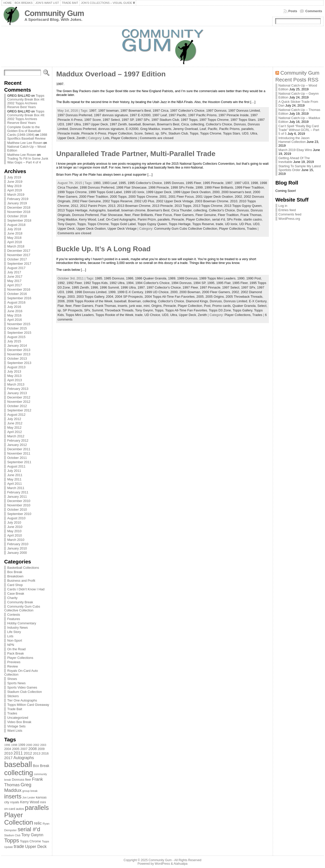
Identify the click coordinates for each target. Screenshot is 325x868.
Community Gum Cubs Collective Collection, (186, 229)
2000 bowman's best (236, 192)
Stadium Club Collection (25, 692)
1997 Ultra (73, 124)
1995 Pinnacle (213, 183)
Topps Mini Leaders (80, 315)
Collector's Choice (219, 124)
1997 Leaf (160, 115)
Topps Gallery (242, 310)
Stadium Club (178, 133)
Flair (60, 306)
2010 (234, 201)
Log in (283, 206)
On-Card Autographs (121, 219)
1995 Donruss (174, 183)
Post (207, 306)
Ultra (254, 133)
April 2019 (14, 190)
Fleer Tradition (228, 215)
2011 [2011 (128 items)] (18, 753)
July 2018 (14, 229)
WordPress (162, 864)
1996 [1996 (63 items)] (7, 745)
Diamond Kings (197, 301)
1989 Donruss (187, 278)
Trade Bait (15, 709)
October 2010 (17, 510)
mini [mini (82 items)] (43, 802)
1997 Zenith (118, 124)
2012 (74, 206)
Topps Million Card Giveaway (28, 705)
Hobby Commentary (22, 623)
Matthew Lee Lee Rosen (25, 143)
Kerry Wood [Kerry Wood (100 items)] (30, 802)
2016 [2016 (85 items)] (45, 753)
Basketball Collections (23, 568)
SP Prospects (72, 310)
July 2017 (14, 272)
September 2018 (19, 220)
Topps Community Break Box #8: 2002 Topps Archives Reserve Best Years (26, 101)
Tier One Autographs (22, 700)
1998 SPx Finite (182, 187)
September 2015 (19, 333)
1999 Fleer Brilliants (219, 187)
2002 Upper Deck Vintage (175, 201)
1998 (254, 183)
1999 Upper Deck (159, 192)
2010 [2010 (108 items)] (8, 753)
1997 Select (111, 120)
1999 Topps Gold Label (105, 192)
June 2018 (15, 233)
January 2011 (17, 497)
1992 (61, 283)
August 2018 (16, 225)
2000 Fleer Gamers (216, 292)
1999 (199, 187)
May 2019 (14, 186)
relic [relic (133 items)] (38, 823)
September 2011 (19, 462)
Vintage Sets (16, 726)
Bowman (149, 124)
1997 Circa (160, 111)
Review (12, 666)
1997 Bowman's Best (136, 111)
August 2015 (16, 337)
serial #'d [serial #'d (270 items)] (29, 829)
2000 (216, 192)
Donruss (240, 124)
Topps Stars (232, 133)
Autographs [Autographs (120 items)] (24, 758)
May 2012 (14, 428)
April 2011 (14, 484)
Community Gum (54, 13)
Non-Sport (14, 640)
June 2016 (15, 311)
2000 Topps (118, 197)
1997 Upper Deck (95, 124)
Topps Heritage (180, 224)
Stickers (13, 696)
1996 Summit (109, 287)
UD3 (245, 133)
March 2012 (16, 436)
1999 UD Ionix (134, 192)
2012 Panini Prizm (93, 206)
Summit (97, 310)
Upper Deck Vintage (122, 229)
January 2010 (17, 548)
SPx (164, 133)
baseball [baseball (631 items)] (18, 764)
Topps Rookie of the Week (114, 315)
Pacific (213, 129)
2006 (61, 301)
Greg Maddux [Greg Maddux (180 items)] (18, 787)
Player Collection (120, 133)
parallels (248, 129)
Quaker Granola (244, 306)
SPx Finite (234, 219)
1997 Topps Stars (243, 120)
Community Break (20, 602)
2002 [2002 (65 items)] (36, 745)
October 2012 (17, 406)
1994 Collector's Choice (152, 283)
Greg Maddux (150, 129)
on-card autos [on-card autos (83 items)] (14, 809)
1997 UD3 (242, 183)
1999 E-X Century (130, 292)
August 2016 (16, 302)
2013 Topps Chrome (208, 206)
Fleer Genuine (206, 215)
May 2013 (14, 376)
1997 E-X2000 (140, 115)
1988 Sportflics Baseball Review (27, 137)
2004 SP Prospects (129, 297)
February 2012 (18, 440)
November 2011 (19, 453)
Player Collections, (233, 229)
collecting (197, 124)
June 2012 (15, 423)
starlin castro (253, 219)
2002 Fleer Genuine (86, 201)
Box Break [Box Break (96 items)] (41, 766)
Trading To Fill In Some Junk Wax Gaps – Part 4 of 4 (28, 160)
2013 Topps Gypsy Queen (243, 206)
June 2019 (15, 182)
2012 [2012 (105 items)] (28, 753)
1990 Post (254, 278)
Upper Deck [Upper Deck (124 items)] (36, 846)
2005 (200, 297)
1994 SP (199, 283)
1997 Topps (189, 120)
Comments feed (290, 214)
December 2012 (19, 397)
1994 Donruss (182, 283)
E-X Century (258, 301)
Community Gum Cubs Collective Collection (22, 608)
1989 (172, 278)
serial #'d (218, 219)
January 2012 (17, 445)
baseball (135, 124)
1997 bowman (108, 111)
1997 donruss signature (111, 115)
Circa (185, 124)
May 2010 (14, 531)
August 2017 (16, 268)
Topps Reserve (203, 224)
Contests (14, 615)
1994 (130, 283)
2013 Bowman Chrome (134, 206)
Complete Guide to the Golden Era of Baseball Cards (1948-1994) (24, 131)
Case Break (16, 594)
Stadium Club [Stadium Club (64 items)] (12, 835)
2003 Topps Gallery (90, 297)
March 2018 (16, 246)
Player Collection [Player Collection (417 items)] (19, 819)
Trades (12, 713)
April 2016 (14, 320)
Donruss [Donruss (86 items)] (18, 780)
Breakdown (15, 576)
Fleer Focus (164, 215)
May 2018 (14, 238)
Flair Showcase (112, 215)
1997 (93, 111)
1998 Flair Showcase (131, 187)
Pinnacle (178, 219)
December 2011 (19, 449)
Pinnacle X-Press (94, 133)
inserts (167, 129)
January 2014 (17, 346)
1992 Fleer (74, 283)
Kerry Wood (87, 219)
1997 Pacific (177, 115)
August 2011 (16, 466)
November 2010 (19, 505)
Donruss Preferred (83, 129)
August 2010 (16, 518)
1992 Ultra (117, 283)
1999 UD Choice (157, 292)
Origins (157, 306)
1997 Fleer (190, 287)
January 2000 (17, 553)
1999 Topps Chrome (72, 192)
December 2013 (19, 350)
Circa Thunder (182, 210)
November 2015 (19, 324)
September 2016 (19, 298)
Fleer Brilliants (143, 215)
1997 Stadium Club (165, 120)
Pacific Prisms (229, 129)
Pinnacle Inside (68, 133)
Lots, (107, 138)
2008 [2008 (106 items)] (33, 749)
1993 (97, 183)
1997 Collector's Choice (187, 111)
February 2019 (18, 199)
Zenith (81, 138)
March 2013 (16, 384)
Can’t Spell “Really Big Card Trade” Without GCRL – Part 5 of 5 (299, 130)
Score (139, 133)
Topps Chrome (211, 133)
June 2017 (15, 277)
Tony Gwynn (66, 224)
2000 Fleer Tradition (94, 197)
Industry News (17, 628)
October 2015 (17, 328)
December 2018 (19, 207)
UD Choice (152, 315)
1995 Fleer (193, 183)
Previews (14, 662)
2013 (112, 206)
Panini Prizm (147, 219)
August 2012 (16, 415)
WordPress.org (289, 219)
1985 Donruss (114, 278)
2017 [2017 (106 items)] (8, 758)
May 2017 (14, 281)
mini (147, 306)
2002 (238, 197)
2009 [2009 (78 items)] (41, 749)
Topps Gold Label (123, 224)
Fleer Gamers (184, 215)
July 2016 (14, 307)
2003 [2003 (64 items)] (43, 745)
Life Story (14, 632)
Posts (293, 11)
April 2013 (14, 380)
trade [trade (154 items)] (19, 846)
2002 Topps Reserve (117, 201)
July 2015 (14, 341)
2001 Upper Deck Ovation (214, 197)
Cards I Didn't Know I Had (26, 589)
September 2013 (19, 363)
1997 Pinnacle (210, 287)
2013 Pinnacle (162, 206)
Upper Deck (66, 138)
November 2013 (19, 354)
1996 (94, 287)
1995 (122, 183)
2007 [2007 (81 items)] (24, 749)
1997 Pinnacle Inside (233, 115)
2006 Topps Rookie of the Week (90, 301)
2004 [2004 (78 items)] (8, 749)
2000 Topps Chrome (143, 197)
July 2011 (14, 471)
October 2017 (17, 259)
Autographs (97, 210)
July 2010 (14, 522)
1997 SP (128, 120)
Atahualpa (180, 864)
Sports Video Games (22, 687)
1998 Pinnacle (159, 187)
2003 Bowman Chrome (212, 201)
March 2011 (16, 488)
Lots (10, 636)
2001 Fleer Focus (181, 197)
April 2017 (14, 285)
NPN (11, 645)
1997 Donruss (216, 111)
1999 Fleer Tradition (250, 187)
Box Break (15, 572)
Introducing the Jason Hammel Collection (294, 140)
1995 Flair (223, 283)
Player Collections (20, 658)
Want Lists (15, 731)
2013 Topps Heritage (72, 210)
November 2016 (19, 289)
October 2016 (17, 294)
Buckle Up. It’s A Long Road (103, 249)
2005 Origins (215, 297)
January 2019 (17, 203)
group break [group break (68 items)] (30, 791)
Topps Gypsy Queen (152, 224)
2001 (163, 197)
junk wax (136, 306)
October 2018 (17, 216)
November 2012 (19, 402)
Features (14, 619)
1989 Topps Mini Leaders (217, 278)
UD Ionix (231, 224)
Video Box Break (19, 722)
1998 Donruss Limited (91, 292)
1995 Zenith (80, 287)
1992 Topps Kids (96, 283)
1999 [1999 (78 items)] (22, 745)
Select (149, 133)
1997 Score (93, 120)
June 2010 (15, 527)
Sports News (16, 683)
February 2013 (18, 389)
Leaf (203, 129)
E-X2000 (132, 129)
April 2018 (14, 242)
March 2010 (16, 540)
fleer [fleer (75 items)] (28, 780)
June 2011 (15, 475)
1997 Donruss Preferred (75, 115)
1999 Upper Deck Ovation (192, 192)
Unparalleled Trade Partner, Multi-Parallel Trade (136, 154)
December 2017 (19, 251)
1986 (129, 278)
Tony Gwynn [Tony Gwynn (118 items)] (32, 835)
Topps (194, 133)
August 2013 (16, 367)
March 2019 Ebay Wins (295, 150)
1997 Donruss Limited (244, 111)
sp (157, 133)
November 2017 (19, 255)
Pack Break (15, 653)
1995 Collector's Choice (145, 183)
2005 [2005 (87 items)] (16, 749)
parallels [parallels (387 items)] (37, 808)
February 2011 (18, 492)
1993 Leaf (110, 183)
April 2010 (14, 535)
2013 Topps (183, 206)
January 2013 (17, 393)
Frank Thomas (251, 215)
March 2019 (16, 195)
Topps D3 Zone (220, 310)
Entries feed (287, 210)
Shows (12, 679)
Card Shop (15, 585)
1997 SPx (143, 120)
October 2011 (17, 458)
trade (220, 224)
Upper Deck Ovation (91, 229)
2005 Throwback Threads (244, 297)
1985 (99, 278)
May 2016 (14, 315)
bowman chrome (133, 210)
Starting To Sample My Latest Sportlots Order (300, 168)
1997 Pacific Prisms (202, 115)
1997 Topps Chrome (214, 120)
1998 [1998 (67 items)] (14, 745)
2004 (109, 297)
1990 (241, 278)
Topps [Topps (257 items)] (12, 840)
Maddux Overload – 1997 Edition (111, 74)
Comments (314, 11)
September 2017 (19, 264)
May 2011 (14, 479)
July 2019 (14, 177)
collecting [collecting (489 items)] (19, 773)
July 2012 (14, 419)
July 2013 (14, 371)
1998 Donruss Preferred (97, 187)
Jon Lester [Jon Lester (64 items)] (29, 797)
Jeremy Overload (185, 129)
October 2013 (17, 358)
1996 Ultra (128, 287)
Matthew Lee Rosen (22, 155)
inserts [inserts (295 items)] (13, 796)
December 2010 (19, 501)
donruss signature (111, 129)
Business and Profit (21, 581)
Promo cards (222, 306)
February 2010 (18, 544)
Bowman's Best (168, 124)
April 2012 (14, 432)
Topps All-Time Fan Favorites (186, 310)
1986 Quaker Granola (151, 278)
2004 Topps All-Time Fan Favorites (169, 297)
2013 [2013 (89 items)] (37, 753)
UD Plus (245, 224)
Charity (12, 598)
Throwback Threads (119, 310)
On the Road (16, 649)
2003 (71, 297)
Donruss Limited (235, 301)
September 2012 (19, 410)
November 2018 (19, 212)
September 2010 (19, 514)
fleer (127, 215)
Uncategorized (18, 718)
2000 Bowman (190, 292)
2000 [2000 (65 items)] (29, 745)
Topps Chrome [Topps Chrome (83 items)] (31, 841)
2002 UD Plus (144, 201)
